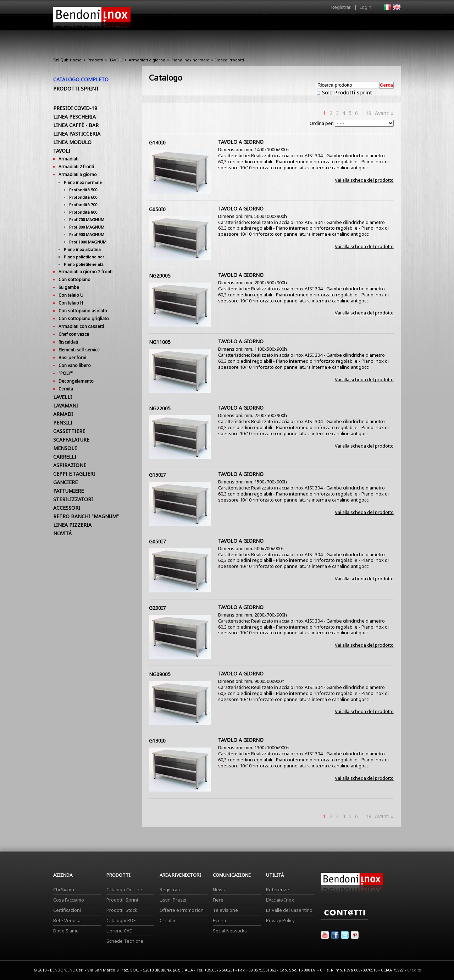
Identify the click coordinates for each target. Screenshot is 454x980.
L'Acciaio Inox (280, 900)
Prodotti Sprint (76, 89)
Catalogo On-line (124, 889)
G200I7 (157, 608)
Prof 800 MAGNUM (87, 227)
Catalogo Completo (81, 79)
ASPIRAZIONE (70, 465)
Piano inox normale (190, 60)
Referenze (278, 889)
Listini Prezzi (173, 900)
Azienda (214, 24)
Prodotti (243, 24)
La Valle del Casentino (289, 910)
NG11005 (160, 342)
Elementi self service (79, 350)
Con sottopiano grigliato (84, 319)
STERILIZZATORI (73, 499)
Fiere (218, 900)
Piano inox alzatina (82, 249)
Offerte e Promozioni (182, 910)
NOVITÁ (62, 533)
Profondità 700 (83, 205)
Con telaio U (71, 295)
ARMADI (63, 414)
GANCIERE (65, 482)
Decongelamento (76, 381)
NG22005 (160, 408)
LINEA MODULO (72, 142)
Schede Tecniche (125, 941)
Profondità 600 (83, 197)
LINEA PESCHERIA (74, 117)
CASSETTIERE (69, 431)
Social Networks (230, 931)
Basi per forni (72, 358)
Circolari (168, 920)
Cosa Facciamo (69, 900)
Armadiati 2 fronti (76, 167)
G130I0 (157, 741)
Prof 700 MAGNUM (87, 220)
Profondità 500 (83, 190)
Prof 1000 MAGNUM (88, 242)
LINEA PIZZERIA (72, 525)
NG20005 (160, 276)
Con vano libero (75, 365)
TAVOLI (116, 60)
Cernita (66, 389)
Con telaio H (71, 303)
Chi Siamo (64, 889)
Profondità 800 (83, 212)
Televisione (225, 910)
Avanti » (384, 113)
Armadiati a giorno (147, 60)
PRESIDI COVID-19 (75, 108)
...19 (367, 113)
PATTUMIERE (68, 491)
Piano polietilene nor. (84, 257)
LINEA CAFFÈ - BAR (76, 125)
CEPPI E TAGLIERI (74, 474)
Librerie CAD (120, 931)
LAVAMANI (66, 406)
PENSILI (63, 423)
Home (187, 22)
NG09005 (160, 674)
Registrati (341, 7)
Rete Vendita (67, 920)
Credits (414, 970)
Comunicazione (329, 24)
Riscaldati (68, 342)
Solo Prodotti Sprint (346, 92)
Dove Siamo (66, 931)
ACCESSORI (67, 508)
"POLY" (66, 373)
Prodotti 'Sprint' (123, 900)
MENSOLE (65, 448)
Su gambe (69, 287)
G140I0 (157, 143)
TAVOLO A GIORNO (241, 142)
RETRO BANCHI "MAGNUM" (86, 516)
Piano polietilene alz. (84, 264)
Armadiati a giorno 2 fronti (85, 272)
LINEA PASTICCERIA (77, 134)
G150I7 (157, 475)
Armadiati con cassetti (81, 326)
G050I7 (157, 541)
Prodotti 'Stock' (122, 910)
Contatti (391, 22)
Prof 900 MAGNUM (87, 234)
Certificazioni (67, 910)
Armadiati (68, 159)
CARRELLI (65, 457)
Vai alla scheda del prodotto (364, 180)
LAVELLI (63, 397)
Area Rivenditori (282, 24)
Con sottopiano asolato (83, 311)
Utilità (364, 24)
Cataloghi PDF (121, 920)
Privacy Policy (280, 920)
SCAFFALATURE (71, 440)
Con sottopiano (74, 280)
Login (366, 7)
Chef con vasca (74, 334)
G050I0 (157, 209)
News (219, 889)
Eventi (219, 920)
